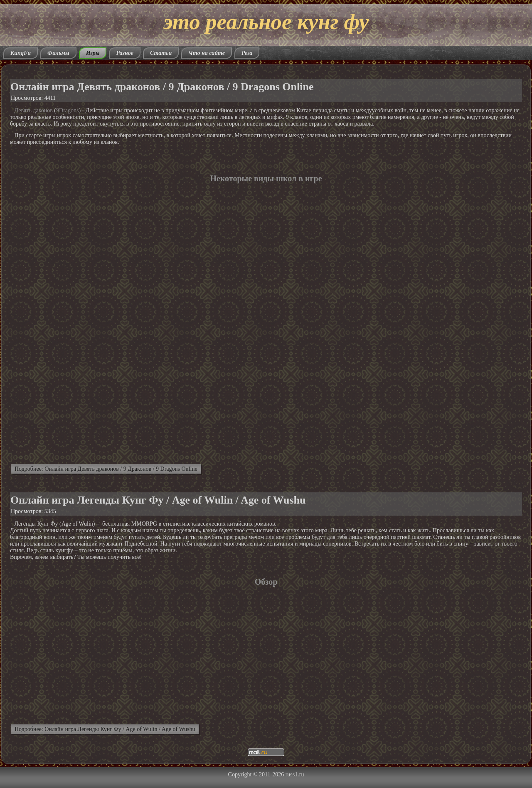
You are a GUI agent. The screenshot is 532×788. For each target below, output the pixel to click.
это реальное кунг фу (266, 22)
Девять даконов (34, 110)
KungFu (21, 53)
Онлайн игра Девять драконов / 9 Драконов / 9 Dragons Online (162, 87)
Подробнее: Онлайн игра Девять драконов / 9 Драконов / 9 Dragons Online (106, 469)
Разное (124, 53)
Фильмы (58, 53)
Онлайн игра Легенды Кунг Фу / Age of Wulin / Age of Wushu (158, 500)
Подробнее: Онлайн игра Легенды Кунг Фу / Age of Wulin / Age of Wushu (105, 729)
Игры (93, 53)
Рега (247, 53)
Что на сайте (207, 53)
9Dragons (67, 110)
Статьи (161, 53)
